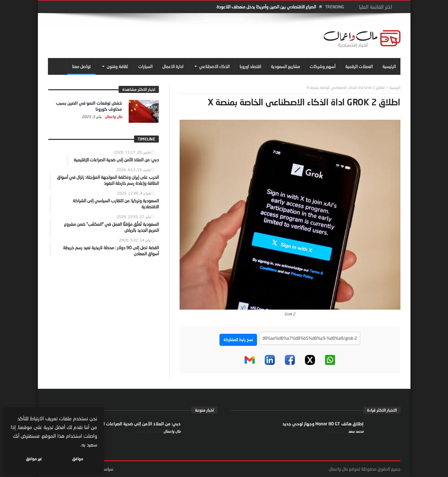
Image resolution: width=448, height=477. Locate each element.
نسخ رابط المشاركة (238, 340)
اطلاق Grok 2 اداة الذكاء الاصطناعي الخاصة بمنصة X (346, 87)
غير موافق (34, 459)
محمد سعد (355, 431)
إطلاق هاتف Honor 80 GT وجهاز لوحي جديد (323, 424)
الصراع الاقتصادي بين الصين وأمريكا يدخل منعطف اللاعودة (266, 7)
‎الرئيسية (395, 87)
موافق (78, 459)
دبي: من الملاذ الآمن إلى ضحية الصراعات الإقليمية (135, 424)
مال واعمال (113, 117)
